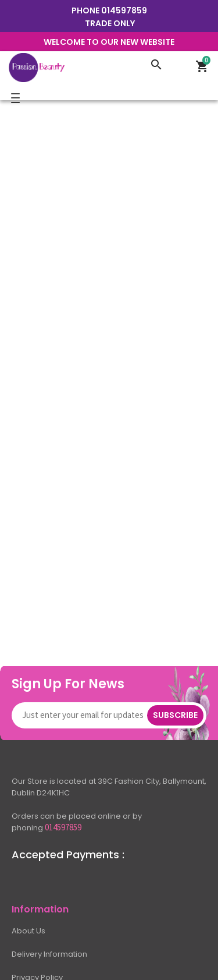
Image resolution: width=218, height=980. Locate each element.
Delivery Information (49, 954)
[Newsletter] (85, 715)
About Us (28, 931)
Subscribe (175, 715)
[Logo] (76, 67)
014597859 (124, 10)
